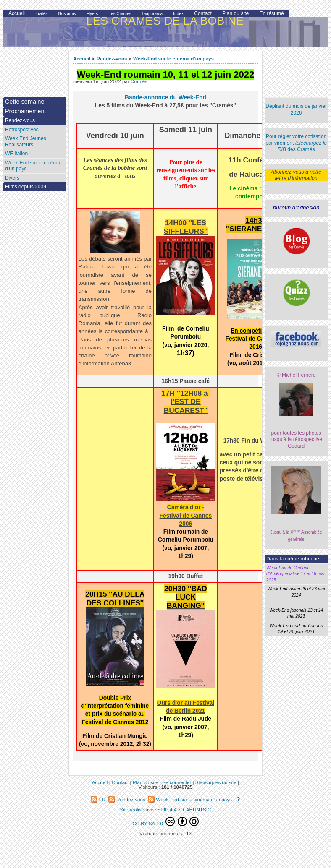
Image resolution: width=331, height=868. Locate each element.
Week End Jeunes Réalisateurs (26, 142)
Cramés (139, 81)
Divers (12, 178)
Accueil (82, 59)
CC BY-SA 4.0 (165, 821)
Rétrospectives (22, 130)
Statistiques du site (216, 782)
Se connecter (177, 782)
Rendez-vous (112, 59)
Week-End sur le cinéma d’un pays (173, 59)
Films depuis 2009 (26, 187)
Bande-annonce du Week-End (165, 98)
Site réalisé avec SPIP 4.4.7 (150, 809)
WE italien (16, 154)
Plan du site (235, 13)
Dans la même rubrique (293, 559)
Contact (203, 13)
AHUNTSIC (199, 809)
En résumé (271, 13)
